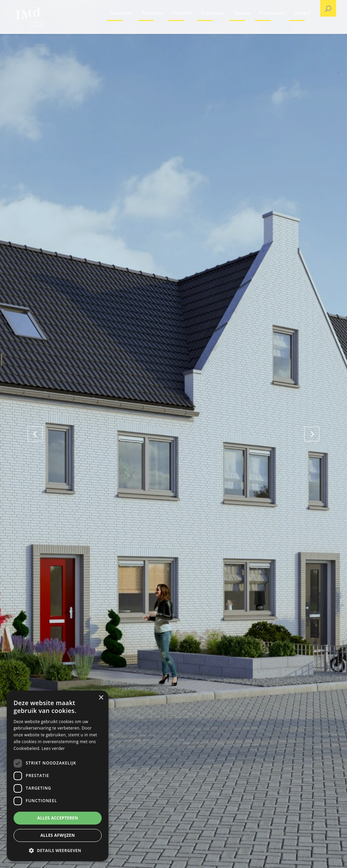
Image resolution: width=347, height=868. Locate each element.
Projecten (152, 29)
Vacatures (122, 29)
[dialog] (58, 776)
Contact (302, 29)
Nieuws (242, 29)
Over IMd (182, 29)
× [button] (101, 698)
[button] (58, 850)
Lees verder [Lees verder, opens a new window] (53, 748)
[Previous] (35, 434)
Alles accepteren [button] (58, 818)
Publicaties (271, 29)
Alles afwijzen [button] (58, 835)
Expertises (212, 29)
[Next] (312, 434)
